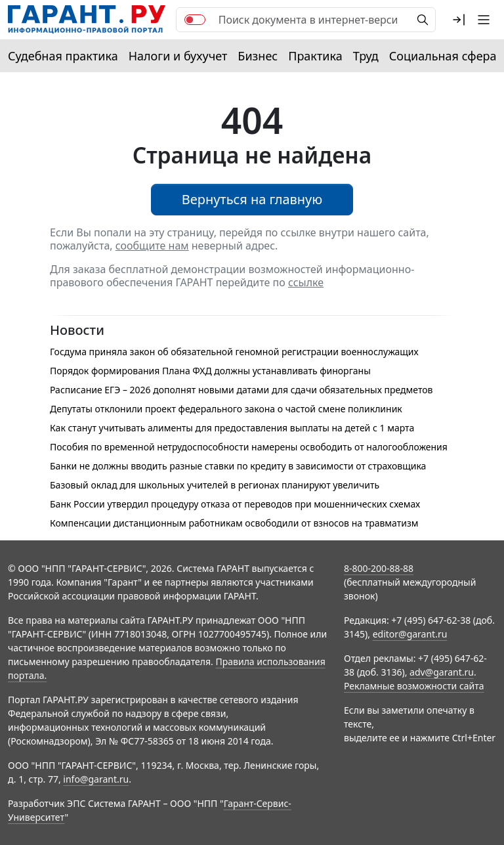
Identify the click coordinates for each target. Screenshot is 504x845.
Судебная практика (63, 56)
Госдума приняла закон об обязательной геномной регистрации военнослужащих (234, 352)
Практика (315, 56)
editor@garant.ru (410, 634)
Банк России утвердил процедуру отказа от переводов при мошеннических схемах (235, 504)
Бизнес (258, 56)
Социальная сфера (443, 56)
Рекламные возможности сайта (414, 686)
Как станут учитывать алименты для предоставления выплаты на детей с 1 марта (232, 428)
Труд (366, 56)
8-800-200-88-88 (379, 568)
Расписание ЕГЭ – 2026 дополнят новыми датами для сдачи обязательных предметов (241, 390)
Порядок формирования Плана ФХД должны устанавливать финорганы (210, 371)
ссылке (306, 282)
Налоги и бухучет (178, 56)
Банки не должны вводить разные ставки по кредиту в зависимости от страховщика (238, 466)
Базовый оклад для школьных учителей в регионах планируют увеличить (215, 485)
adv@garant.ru (442, 672)
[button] (459, 20)
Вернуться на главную (252, 199)
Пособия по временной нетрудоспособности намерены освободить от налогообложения (249, 447)
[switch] (195, 20)
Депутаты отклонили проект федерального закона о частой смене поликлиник (226, 409)
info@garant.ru (96, 779)
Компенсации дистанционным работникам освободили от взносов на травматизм (234, 523)
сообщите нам (152, 246)
